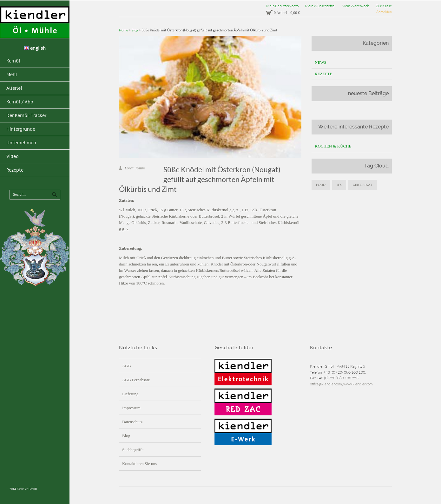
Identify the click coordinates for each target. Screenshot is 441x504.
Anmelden (384, 12)
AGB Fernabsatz (136, 380)
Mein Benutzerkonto (282, 6)
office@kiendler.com (326, 384)
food (321, 185)
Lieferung (130, 394)
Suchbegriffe (133, 450)
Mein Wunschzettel (320, 6)
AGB (126, 366)
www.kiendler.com (358, 384)
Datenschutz (132, 422)
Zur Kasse (384, 6)
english (35, 48)
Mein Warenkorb (355, 6)
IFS (339, 185)
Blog (135, 30)
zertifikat (363, 185)
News (321, 62)
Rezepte (324, 74)
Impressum (131, 408)
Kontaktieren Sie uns (139, 464)
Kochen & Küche (333, 146)
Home (124, 30)
